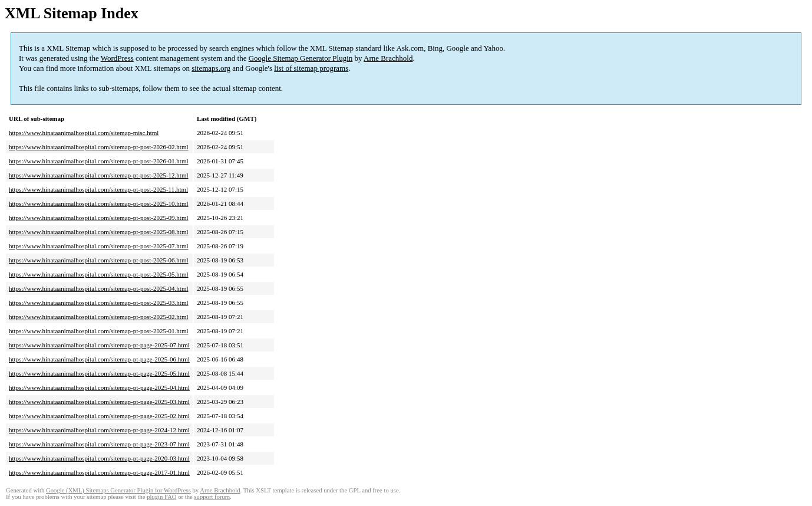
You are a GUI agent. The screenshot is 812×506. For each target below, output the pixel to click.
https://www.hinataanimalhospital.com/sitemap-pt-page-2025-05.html (99, 373)
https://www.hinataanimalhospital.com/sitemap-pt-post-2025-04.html (99, 288)
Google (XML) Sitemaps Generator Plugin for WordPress (118, 490)
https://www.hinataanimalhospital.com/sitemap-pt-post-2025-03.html (99, 303)
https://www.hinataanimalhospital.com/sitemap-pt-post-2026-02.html (99, 147)
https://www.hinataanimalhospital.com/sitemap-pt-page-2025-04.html (99, 387)
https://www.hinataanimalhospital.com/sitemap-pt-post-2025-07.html (99, 246)
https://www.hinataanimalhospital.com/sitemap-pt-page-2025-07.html (99, 345)
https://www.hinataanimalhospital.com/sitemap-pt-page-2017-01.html (99, 472)
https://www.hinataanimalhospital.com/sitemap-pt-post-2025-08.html (99, 232)
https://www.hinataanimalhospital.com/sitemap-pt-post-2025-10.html (99, 203)
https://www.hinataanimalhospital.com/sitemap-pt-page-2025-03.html (99, 402)
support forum (212, 497)
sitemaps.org (211, 68)
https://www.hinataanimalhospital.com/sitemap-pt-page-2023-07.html (99, 444)
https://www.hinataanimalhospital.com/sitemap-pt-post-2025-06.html (99, 260)
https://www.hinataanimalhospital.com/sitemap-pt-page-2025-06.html (99, 359)
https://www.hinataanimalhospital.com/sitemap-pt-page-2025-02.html (99, 416)
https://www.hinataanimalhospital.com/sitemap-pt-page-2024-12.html (99, 430)
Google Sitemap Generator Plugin (301, 58)
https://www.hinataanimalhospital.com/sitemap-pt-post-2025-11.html (98, 189)
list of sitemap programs (311, 68)
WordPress (117, 58)
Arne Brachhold (388, 58)
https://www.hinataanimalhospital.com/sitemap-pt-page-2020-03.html (99, 458)
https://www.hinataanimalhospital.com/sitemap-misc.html (84, 133)
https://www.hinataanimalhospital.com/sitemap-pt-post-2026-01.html (99, 161)
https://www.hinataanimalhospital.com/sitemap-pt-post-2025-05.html (99, 274)
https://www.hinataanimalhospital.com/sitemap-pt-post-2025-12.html (99, 175)
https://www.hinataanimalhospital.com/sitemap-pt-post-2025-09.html (99, 218)
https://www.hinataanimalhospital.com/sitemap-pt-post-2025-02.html (99, 317)
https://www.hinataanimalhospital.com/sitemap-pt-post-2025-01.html (99, 331)
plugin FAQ (161, 497)
